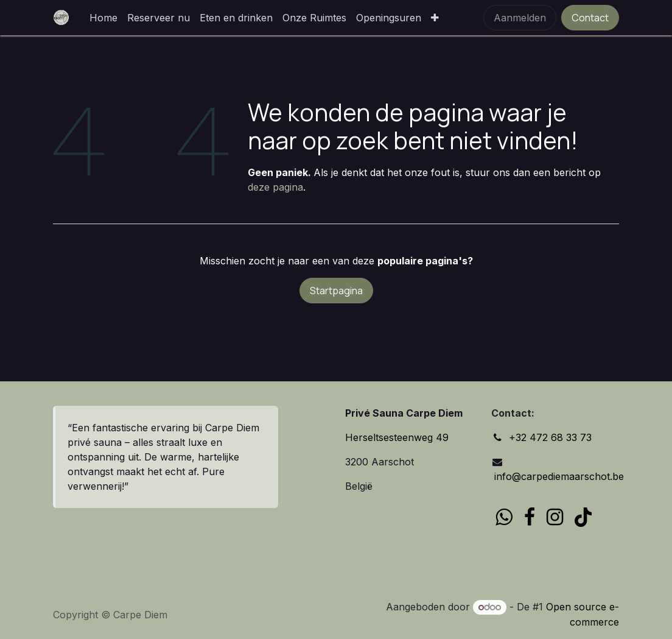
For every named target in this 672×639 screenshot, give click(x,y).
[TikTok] (583, 517)
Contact (590, 18)
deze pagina (275, 187)
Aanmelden (520, 18)
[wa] (504, 517)
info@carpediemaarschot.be (558, 476)
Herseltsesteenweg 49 (397, 437)
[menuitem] (103, 18)
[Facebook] (530, 517)
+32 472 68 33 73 (550, 437)
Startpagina (336, 291)
